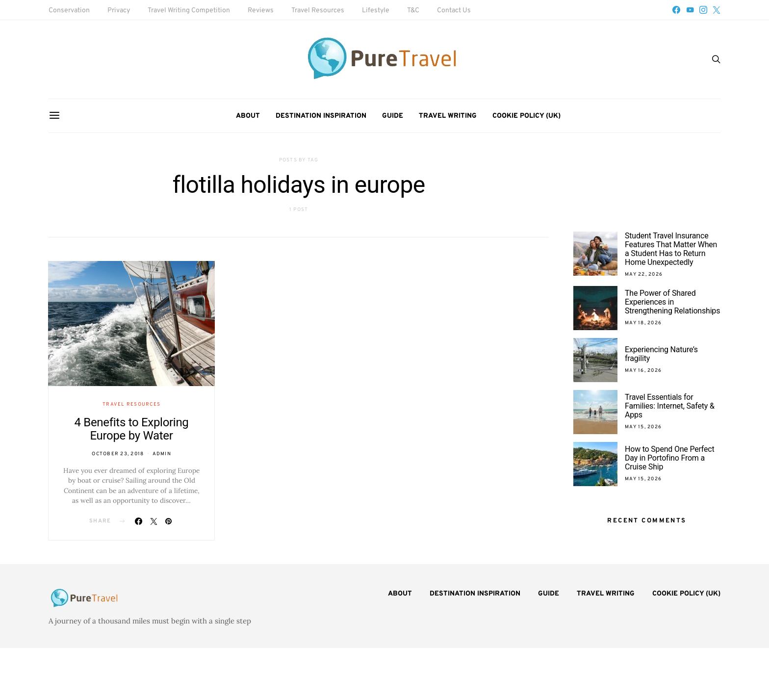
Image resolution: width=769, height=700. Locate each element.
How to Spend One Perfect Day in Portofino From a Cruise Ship (669, 458)
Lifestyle (376, 11)
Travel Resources (318, 11)
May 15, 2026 (643, 427)
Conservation (69, 11)
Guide (393, 116)
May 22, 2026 (644, 274)
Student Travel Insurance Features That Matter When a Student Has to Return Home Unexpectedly (671, 249)
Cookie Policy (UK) (526, 116)
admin (162, 454)
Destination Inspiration (321, 116)
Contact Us (454, 11)
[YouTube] (690, 10)
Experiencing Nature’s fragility (661, 354)
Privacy (119, 11)
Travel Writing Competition (189, 11)
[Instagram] (703, 10)
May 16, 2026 (643, 371)
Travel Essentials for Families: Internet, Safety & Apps (670, 406)
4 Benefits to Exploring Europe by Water (131, 429)
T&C (413, 11)
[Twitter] (717, 10)
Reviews (261, 11)
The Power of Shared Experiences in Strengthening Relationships (672, 302)
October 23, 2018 (118, 454)
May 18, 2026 (643, 323)
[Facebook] (676, 10)
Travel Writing (448, 116)
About (248, 116)
